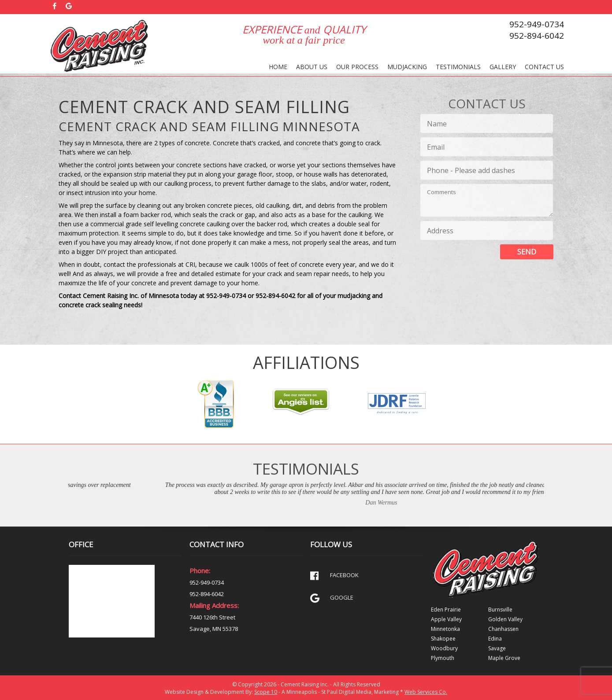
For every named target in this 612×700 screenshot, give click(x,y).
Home (278, 67)
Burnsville (500, 610)
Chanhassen (503, 629)
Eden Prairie (446, 610)
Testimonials (458, 67)
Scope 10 (266, 692)
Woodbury (444, 648)
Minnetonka (445, 629)
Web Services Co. (426, 692)
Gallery (503, 67)
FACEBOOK (334, 576)
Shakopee (443, 639)
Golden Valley (505, 619)
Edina (495, 639)
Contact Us (544, 67)
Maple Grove (504, 658)
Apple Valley (446, 619)
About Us (312, 67)
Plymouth (443, 658)
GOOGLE (332, 598)
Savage (497, 648)
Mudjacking (407, 67)
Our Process (357, 67)
